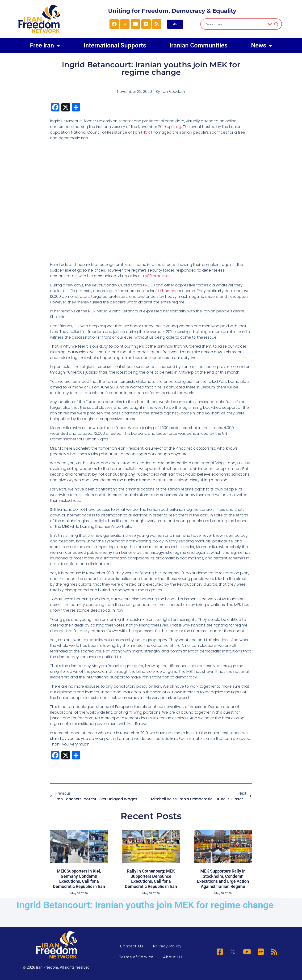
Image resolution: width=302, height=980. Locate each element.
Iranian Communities (199, 45)
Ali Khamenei (167, 291)
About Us (173, 957)
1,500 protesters (157, 276)
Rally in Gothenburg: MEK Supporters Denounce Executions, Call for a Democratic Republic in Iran (151, 879)
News (262, 45)
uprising (174, 127)
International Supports (115, 45)
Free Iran (45, 45)
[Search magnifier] (276, 24)
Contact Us (132, 946)
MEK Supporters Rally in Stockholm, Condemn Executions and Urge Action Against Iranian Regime (223, 879)
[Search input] (236, 24)
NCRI (147, 132)
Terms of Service (136, 957)
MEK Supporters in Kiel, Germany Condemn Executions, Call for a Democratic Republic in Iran (79, 879)
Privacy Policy (167, 946)
